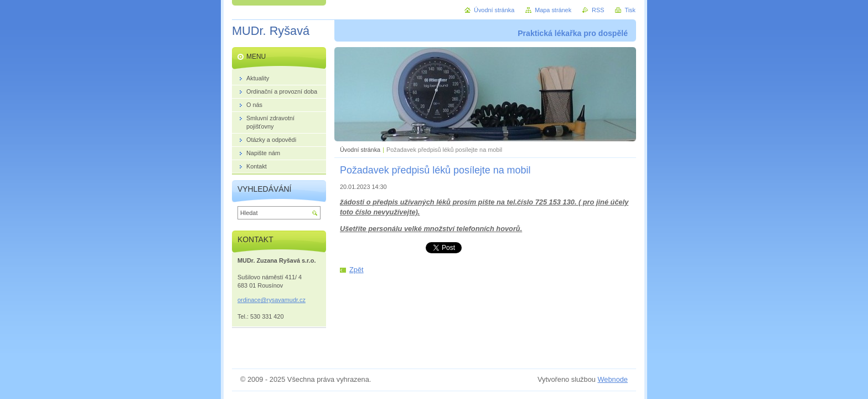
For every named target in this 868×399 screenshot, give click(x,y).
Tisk (630, 10)
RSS (598, 10)
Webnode (613, 379)
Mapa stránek (553, 10)
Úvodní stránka (360, 150)
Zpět (356, 270)
